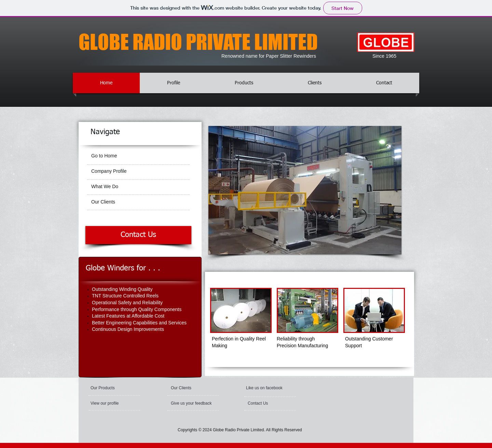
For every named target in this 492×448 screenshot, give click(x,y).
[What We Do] (138, 187)
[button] (266, 388)
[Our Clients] (138, 202)
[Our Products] (109, 388)
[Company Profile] (138, 171)
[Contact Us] (138, 235)
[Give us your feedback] (192, 403)
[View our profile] (111, 403)
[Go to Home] (138, 156)
